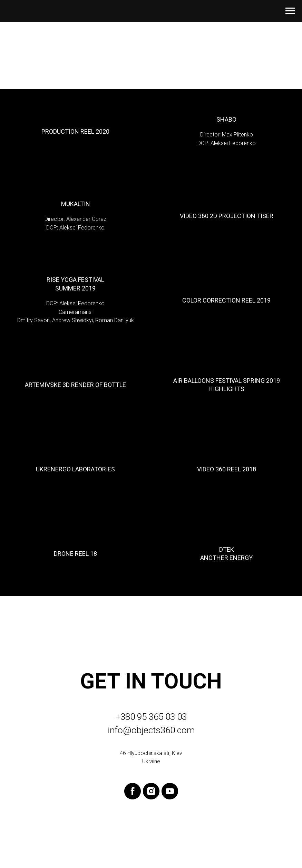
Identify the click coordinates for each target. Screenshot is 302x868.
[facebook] (133, 791)
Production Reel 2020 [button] (75, 131)
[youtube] (170, 791)
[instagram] (151, 791)
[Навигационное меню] (290, 11)
